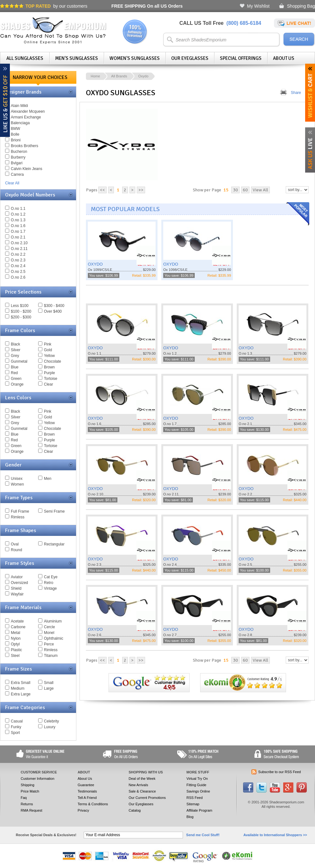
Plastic (16, 650)
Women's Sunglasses (135, 58)
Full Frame (20, 511)
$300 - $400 (54, 306)
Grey (15, 356)
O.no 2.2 (18, 254)
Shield (16, 588)
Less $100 (20, 306)
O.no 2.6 (18, 277)
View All (260, 190)
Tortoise (51, 379)
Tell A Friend (87, 798)
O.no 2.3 (18, 260)
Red (14, 373)
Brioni (16, 140)
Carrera (17, 174)
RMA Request (31, 810)
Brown (49, 367)
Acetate (17, 621)
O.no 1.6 (18, 226)
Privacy (83, 810)
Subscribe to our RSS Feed (280, 772)
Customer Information (38, 779)
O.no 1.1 (18, 209)
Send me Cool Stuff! (203, 835)
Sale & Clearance (142, 791)
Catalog (135, 810)
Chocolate (52, 361)
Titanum (51, 656)
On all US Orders (147, 6)
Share (296, 93)
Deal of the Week (142, 779)
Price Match (30, 791)
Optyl (15, 644)
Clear (49, 384)
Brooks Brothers (24, 146)
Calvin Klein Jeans (27, 169)
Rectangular (54, 544)
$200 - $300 (21, 317)
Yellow (49, 356)
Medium (18, 688)
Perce (49, 644)
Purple (49, 373)
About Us (284, 58)
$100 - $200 (21, 311)
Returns (27, 804)
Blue (15, 367)
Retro (49, 583)
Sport (15, 733)
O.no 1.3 (18, 220)
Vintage (50, 588)
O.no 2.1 (18, 237)
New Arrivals (138, 785)
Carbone (18, 627)
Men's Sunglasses (77, 58)
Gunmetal (19, 361)
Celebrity (51, 721)
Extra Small (21, 683)
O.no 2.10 (19, 243)
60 (245, 190)
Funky (16, 727)
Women (17, 484)
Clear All (12, 183)
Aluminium (53, 621)
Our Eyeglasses (190, 58)
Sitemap (193, 804)
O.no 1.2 (18, 214)
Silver (16, 350)
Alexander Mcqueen (28, 111)
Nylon (16, 638)
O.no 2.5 (18, 272)
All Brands (119, 76)
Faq (24, 798)
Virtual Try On (197, 779)
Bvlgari (17, 163)
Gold (48, 350)
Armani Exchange (26, 117)
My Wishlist (258, 6)
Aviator (17, 577)
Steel (15, 656)
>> (141, 190)
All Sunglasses (25, 58)
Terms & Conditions (93, 804)
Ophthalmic (54, 638)
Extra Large (21, 694)
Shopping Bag (301, 6)
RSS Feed (195, 798)
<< (102, 190)
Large (49, 688)
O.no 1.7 (18, 231)
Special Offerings (241, 58)
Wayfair (17, 594)
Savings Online (198, 791)
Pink (48, 344)
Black (15, 344)
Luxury (50, 727)
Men (48, 479)
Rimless (18, 517)
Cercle (49, 627)
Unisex (17, 479)
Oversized (19, 583)
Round (16, 550)
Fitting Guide (196, 785)
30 (235, 190)
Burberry (18, 157)
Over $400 (53, 311)
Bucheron (19, 152)
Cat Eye (51, 577)
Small (49, 683)
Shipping (28, 785)
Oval (15, 544)
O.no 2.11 (19, 249)
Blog (190, 817)
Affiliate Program (199, 810)
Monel (49, 633)
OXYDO (95, 264)
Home (95, 76)
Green (16, 379)
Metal (15, 633)
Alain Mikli (19, 106)
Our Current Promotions (147, 798)
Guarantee (86, 785)
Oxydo (143, 76)
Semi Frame (54, 511)
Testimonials (87, 791)
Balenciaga (20, 123)
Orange (17, 384)
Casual (17, 721)
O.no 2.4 (18, 266)
